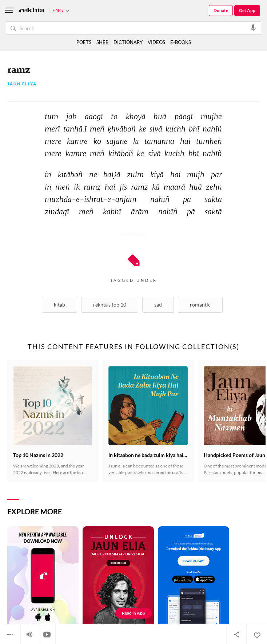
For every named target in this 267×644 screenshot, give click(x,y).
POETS (84, 42)
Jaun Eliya (22, 84)
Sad (158, 305)
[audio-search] (253, 28)
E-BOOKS (181, 42)
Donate (221, 10)
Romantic (200, 305)
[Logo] (32, 11)
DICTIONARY (128, 42)
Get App (247, 10)
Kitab (59, 305)
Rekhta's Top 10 (110, 305)
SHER (102, 42)
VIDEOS (156, 42)
